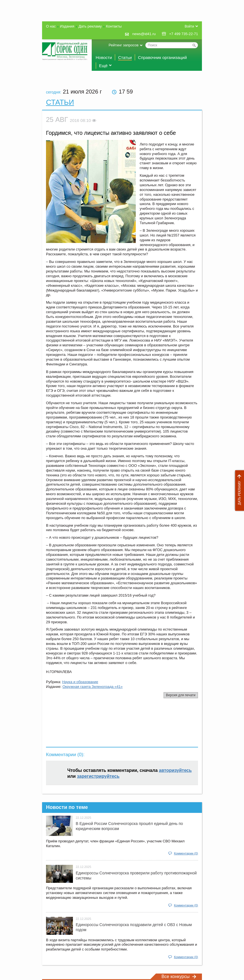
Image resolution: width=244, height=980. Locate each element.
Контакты (114, 26)
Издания (67, 26)
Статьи (125, 57)
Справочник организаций (162, 57)
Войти (189, 26)
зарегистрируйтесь (98, 776)
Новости (104, 57)
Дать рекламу (238, 491)
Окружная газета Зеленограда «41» (93, 687)
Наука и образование (80, 682)
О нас (51, 26)
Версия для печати (181, 695)
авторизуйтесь (175, 770)
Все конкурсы (179, 976)
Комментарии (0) (186, 853)
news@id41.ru (144, 34)
